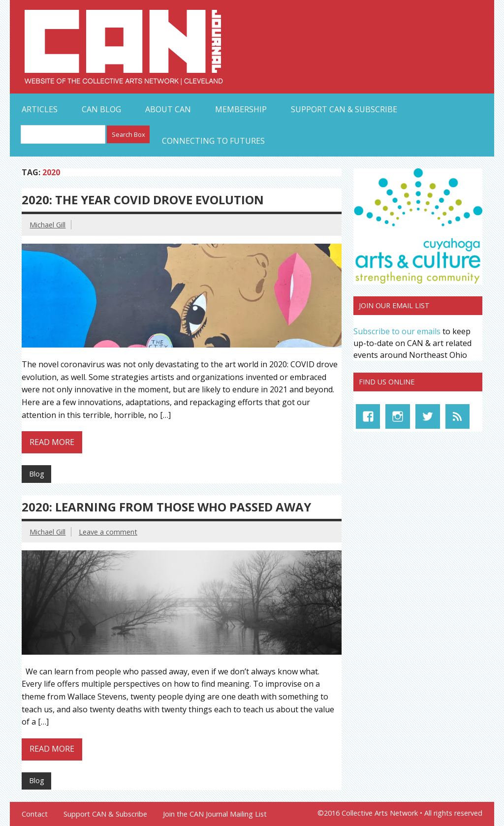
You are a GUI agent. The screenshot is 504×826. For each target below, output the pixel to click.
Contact (35, 814)
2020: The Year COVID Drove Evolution (143, 200)
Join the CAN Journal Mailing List (215, 814)
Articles (40, 109)
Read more (52, 442)
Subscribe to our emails (397, 331)
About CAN (168, 109)
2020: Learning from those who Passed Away (166, 507)
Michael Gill (47, 225)
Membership (241, 109)
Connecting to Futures (213, 141)
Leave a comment (108, 532)
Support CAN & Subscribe (344, 109)
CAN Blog (101, 109)
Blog (37, 474)
